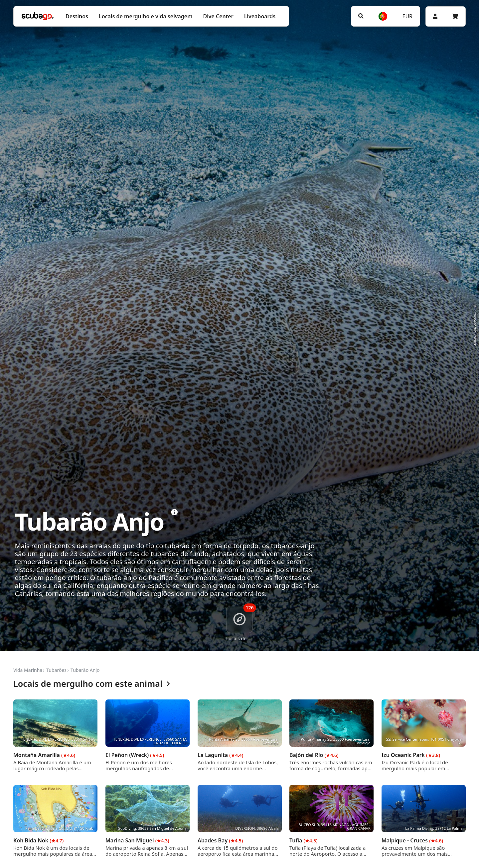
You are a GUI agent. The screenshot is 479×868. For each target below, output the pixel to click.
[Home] (38, 16)
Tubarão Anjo (85, 670)
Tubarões (56, 670)
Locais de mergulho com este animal (92, 684)
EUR (407, 16)
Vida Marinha (28, 670)
